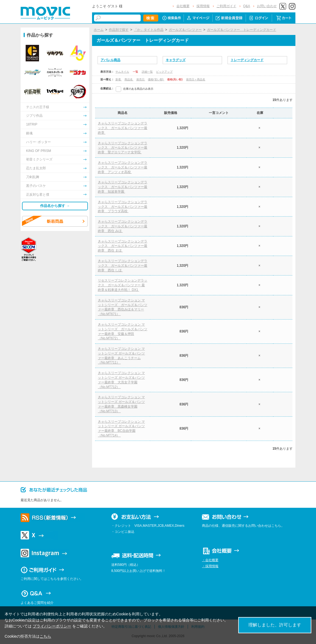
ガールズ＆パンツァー (185, 30)
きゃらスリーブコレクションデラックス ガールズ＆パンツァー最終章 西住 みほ (123, 226)
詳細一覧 (147, 72)
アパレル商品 (110, 60)
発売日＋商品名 (196, 79)
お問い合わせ (267, 6)
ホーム (99, 30)
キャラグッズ (176, 60)
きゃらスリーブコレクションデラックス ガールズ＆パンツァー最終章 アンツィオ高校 (123, 167)
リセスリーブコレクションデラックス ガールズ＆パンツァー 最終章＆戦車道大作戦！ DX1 (123, 285)
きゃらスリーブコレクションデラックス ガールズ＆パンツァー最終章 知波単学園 (123, 187)
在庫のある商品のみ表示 (138, 89)
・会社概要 (210, 560)
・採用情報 (210, 566)
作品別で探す (119, 30)
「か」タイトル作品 (149, 30)
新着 (119, 79)
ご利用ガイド (226, 6)
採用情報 (203, 6)
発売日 (141, 79)
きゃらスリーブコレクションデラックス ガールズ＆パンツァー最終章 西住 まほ (123, 246)
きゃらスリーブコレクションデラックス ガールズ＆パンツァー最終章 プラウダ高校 (123, 207)
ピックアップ (164, 72)
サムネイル (122, 72)
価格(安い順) (156, 79)
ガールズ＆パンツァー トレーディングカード (242, 30)
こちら (45, 636)
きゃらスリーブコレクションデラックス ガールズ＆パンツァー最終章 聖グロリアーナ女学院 (123, 148)
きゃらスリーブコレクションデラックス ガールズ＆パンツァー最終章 (123, 128)
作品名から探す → (55, 206)
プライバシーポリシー (52, 626)
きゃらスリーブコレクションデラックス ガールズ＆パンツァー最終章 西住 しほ (123, 266)
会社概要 (183, 6)
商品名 (129, 79)
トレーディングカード (247, 60)
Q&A (247, 6)
